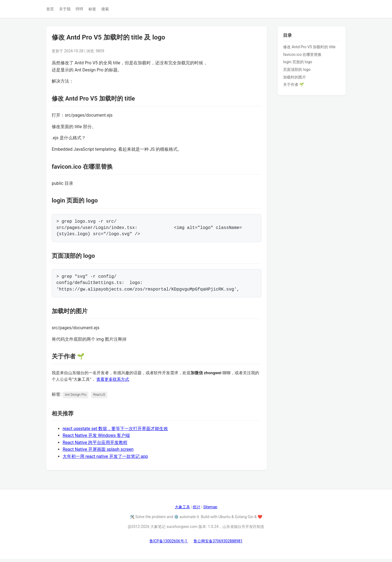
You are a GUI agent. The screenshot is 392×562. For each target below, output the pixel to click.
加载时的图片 (295, 77)
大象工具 (182, 510)
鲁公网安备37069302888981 (218, 544)
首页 (50, 9)
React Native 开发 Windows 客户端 (96, 439)
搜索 (105, 9)
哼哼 (79, 9)
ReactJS (99, 398)
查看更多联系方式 (113, 383)
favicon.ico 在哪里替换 (302, 55)
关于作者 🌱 (293, 84)
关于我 (65, 9)
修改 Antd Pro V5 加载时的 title (309, 47)
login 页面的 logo (298, 62)
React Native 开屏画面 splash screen (98, 453)
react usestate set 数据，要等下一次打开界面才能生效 (115, 432)
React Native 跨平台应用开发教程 (95, 446)
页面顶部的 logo (297, 70)
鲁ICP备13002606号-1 (169, 544)
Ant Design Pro (76, 398)
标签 (92, 9)
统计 (197, 510)
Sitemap (210, 510)
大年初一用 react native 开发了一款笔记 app (105, 460)
